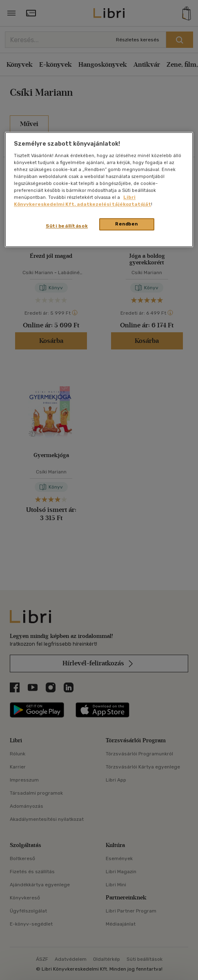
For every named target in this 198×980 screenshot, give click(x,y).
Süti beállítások (67, 226)
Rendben (127, 224)
